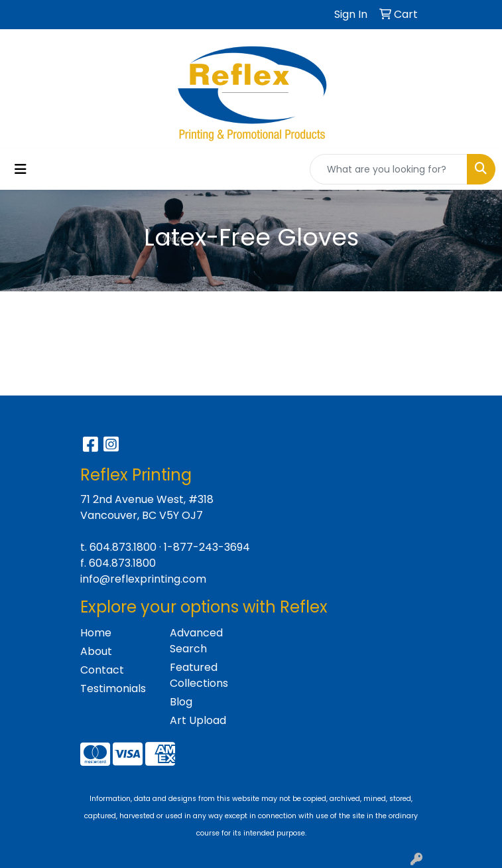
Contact (102, 670)
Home (96, 633)
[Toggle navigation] (21, 169)
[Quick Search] (389, 169)
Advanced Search (196, 641)
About (96, 651)
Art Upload (198, 720)
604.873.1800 (123, 547)
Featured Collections (199, 675)
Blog (181, 702)
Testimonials (113, 688)
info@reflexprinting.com (143, 579)
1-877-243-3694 (207, 547)
